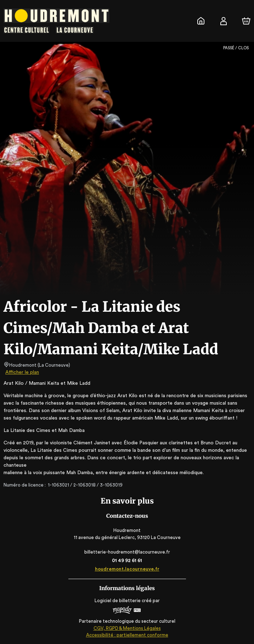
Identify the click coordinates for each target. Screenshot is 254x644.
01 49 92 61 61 (127, 560)
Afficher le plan (22, 372)
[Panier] (246, 21)
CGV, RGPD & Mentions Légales (127, 628)
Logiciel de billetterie (118, 601)
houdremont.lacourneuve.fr (127, 569)
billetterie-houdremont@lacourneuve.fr (127, 552)
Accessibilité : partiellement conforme (127, 635)
